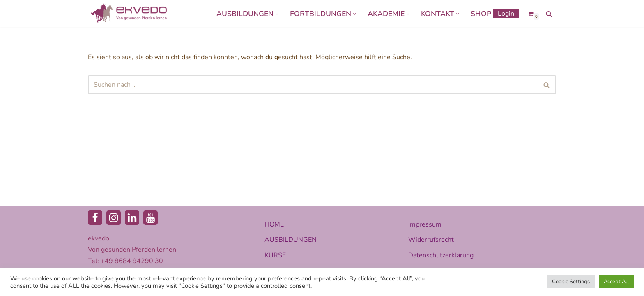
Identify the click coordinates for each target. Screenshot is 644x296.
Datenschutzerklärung (441, 255)
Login (506, 14)
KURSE (275, 255)
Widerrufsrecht (431, 240)
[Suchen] (549, 14)
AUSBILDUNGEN (291, 240)
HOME (274, 224)
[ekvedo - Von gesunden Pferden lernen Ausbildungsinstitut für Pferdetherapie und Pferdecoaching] (129, 14)
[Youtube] (151, 218)
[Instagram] (114, 218)
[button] (277, 14)
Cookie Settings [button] (571, 282)
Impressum (425, 224)
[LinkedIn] (132, 218)
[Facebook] (95, 218)
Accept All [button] (616, 282)
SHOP (481, 14)
